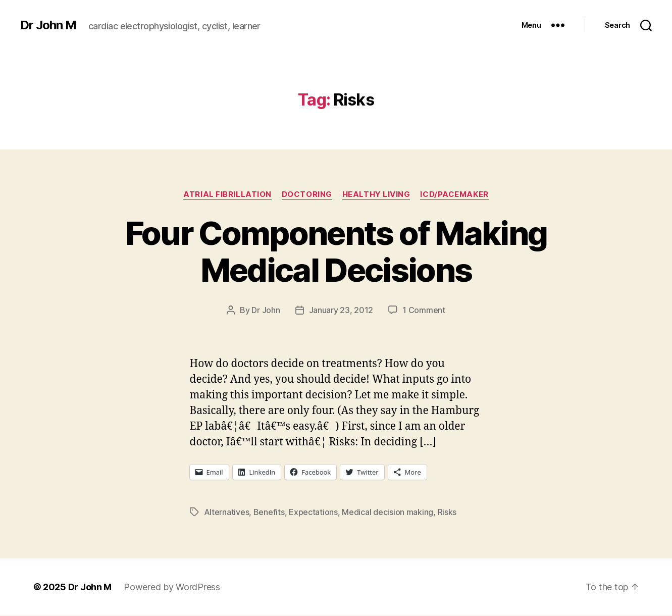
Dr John (266, 310)
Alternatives (227, 512)
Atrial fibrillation (227, 194)
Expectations (313, 512)
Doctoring (307, 194)
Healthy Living (376, 194)
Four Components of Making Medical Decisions (336, 251)
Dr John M (48, 25)
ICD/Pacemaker (454, 194)
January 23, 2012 (341, 310)
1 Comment (424, 310)
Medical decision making (387, 512)
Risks (447, 512)
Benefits (269, 512)
